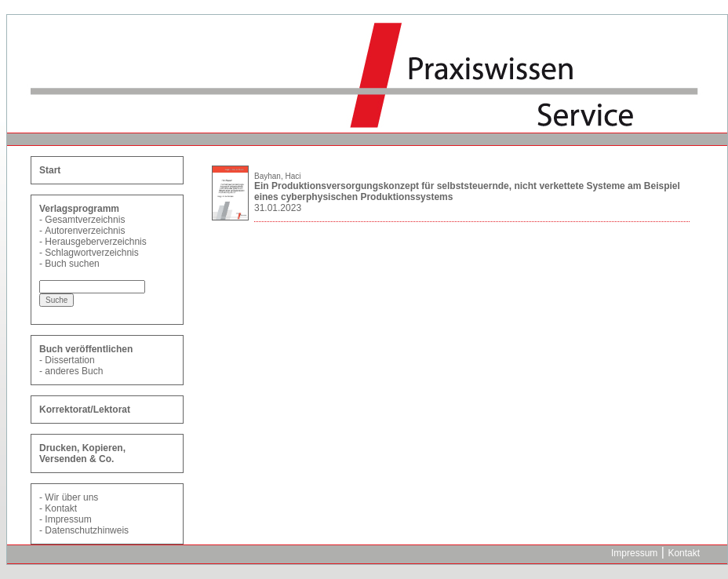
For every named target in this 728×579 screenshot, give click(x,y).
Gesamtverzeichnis (85, 220)
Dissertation (69, 360)
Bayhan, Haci (277, 176)
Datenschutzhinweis (87, 530)
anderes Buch (74, 371)
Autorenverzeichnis (85, 231)
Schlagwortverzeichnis (91, 253)
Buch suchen (72, 264)
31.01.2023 (278, 208)
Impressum (68, 519)
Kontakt (61, 508)
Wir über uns (71, 497)
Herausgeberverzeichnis (95, 242)
